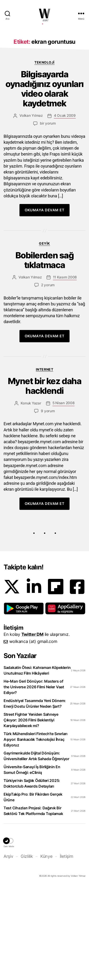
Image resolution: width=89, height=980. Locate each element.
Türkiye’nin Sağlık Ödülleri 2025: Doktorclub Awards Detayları (32, 783)
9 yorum (48, 411)
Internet (44, 369)
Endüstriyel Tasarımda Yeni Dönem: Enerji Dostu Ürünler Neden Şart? (35, 703)
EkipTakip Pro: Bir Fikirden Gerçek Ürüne (33, 797)
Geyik (44, 243)
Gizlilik (27, 856)
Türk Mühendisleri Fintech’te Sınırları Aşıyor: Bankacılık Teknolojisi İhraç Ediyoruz (35, 739)
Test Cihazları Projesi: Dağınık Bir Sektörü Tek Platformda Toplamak (33, 811)
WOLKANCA (45, 13)
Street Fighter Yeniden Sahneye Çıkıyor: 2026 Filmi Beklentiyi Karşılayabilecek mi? (31, 720)
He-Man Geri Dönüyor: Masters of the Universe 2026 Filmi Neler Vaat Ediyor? (34, 687)
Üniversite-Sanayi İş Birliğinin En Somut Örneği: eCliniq (32, 770)
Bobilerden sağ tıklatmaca (44, 260)
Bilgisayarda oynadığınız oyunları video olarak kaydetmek (44, 89)
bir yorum (48, 123)
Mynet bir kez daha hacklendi (44, 386)
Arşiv (8, 856)
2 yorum (48, 285)
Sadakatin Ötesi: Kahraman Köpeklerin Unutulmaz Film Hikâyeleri (37, 670)
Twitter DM (32, 634)
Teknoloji (44, 62)
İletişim (67, 856)
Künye (46, 856)
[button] (24, 608)
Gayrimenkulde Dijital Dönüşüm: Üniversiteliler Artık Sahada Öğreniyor (36, 756)
